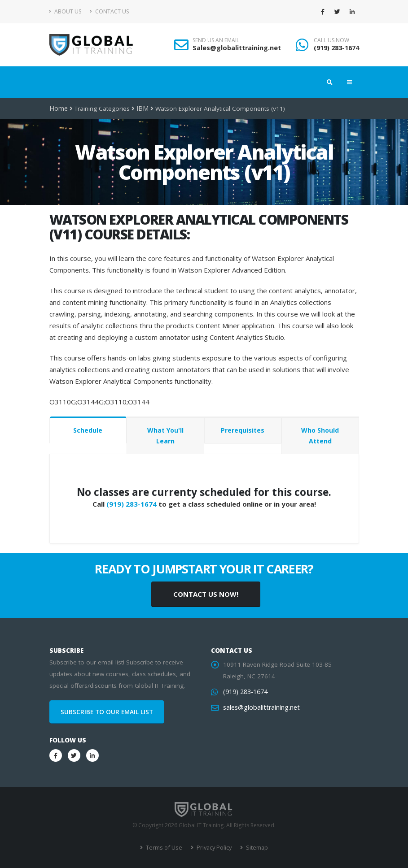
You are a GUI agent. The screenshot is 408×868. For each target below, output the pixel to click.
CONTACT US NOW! (206, 594)
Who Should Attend (320, 436)
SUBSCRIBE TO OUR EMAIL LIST (107, 712)
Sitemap (255, 848)
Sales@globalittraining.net (237, 48)
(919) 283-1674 (336, 48)
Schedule (88, 430)
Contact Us (109, 11)
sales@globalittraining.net (259, 707)
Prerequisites (243, 430)
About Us (65, 11)
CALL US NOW (331, 40)
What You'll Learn (165, 436)
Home (58, 108)
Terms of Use (165, 848)
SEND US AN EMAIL (216, 40)
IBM (141, 108)
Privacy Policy (213, 848)
